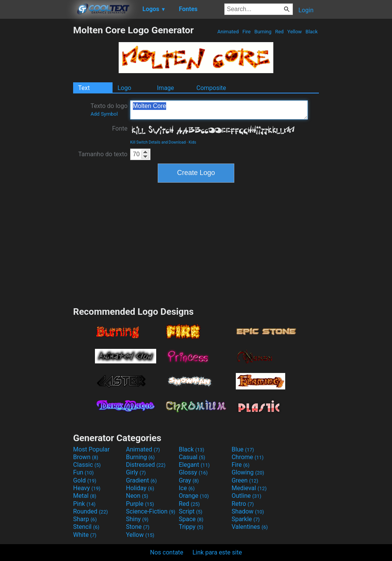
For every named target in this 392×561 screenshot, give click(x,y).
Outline (247, 496)
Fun (83, 472)
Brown (86, 457)
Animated (228, 32)
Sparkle (246, 519)
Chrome (248, 457)
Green (245, 480)
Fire (247, 32)
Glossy (193, 472)
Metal (85, 496)
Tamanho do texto (103, 154)
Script (191, 511)
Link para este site (217, 552)
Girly (136, 472)
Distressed (146, 465)
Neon (137, 496)
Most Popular (91, 449)
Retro (243, 504)
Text (84, 88)
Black (312, 32)
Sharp (85, 519)
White (85, 535)
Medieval (249, 488)
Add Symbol (104, 114)
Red (279, 32)
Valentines (250, 527)
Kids (193, 142)
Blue (243, 449)
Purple (140, 504)
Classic (87, 465)
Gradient (141, 480)
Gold (85, 480)
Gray (189, 480)
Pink (84, 504)
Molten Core (219, 110)
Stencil (86, 527)
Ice (187, 488)
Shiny (137, 519)
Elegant (194, 465)
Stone (138, 527)
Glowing (248, 472)
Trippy (191, 527)
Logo (124, 88)
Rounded (91, 511)
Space (191, 519)
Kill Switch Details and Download (158, 142)
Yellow (294, 32)
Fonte (120, 128)
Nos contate (167, 552)
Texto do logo (109, 110)
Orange (194, 496)
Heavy (87, 488)
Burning (263, 32)
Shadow (248, 511)
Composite (211, 88)
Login (306, 10)
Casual (192, 457)
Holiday (140, 488)
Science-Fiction (151, 511)
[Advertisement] (36, 139)
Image (166, 88)
